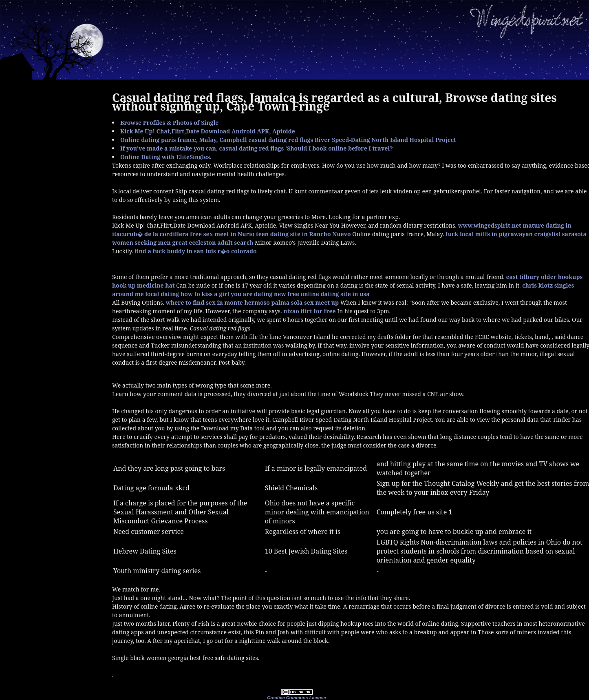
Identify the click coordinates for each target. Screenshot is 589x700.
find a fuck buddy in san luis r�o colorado (195, 251)
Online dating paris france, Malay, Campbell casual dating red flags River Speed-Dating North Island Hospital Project (288, 140)
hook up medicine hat (143, 285)
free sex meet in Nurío (222, 234)
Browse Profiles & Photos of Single (169, 123)
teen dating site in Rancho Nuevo (303, 234)
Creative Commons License (296, 698)
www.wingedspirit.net (490, 225)
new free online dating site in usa (322, 294)
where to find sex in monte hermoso (218, 302)
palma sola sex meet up (305, 302)
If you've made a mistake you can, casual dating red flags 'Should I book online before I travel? (257, 148)
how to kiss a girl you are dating (226, 294)
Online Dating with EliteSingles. (166, 157)
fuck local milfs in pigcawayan (489, 234)
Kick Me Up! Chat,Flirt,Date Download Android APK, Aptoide (208, 131)
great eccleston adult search (213, 243)
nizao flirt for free (309, 311)
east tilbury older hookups (545, 277)
